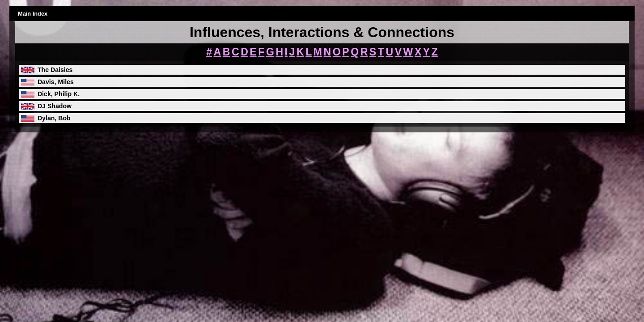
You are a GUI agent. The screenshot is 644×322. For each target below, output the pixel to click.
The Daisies (55, 70)
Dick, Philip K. (59, 94)
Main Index (33, 14)
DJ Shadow (55, 106)
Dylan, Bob (54, 118)
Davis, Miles (56, 82)
